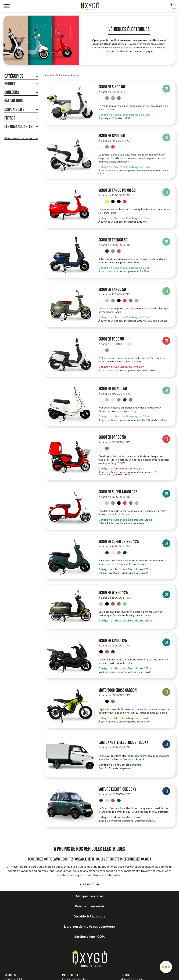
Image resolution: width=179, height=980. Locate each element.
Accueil (49, 75)
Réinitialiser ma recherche (21, 138)
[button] (90, 884)
